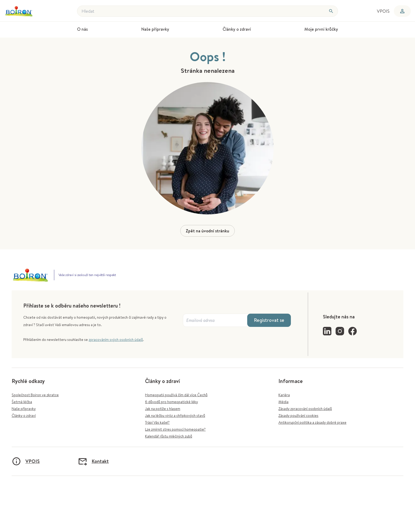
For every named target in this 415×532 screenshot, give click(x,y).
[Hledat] (331, 11)
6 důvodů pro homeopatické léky (172, 402)
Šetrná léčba (22, 402)
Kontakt (93, 461)
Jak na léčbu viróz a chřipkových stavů (175, 416)
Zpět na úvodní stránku (207, 231)
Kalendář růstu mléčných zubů (169, 436)
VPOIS (26, 461)
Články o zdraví (24, 416)
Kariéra (284, 395)
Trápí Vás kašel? (157, 422)
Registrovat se (269, 320)
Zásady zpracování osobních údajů (305, 409)
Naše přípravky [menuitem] (155, 29)
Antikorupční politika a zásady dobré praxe (312, 422)
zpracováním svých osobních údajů (116, 340)
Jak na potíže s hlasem (163, 409)
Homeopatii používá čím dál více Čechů (176, 395)
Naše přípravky (24, 409)
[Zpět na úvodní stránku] (28, 11)
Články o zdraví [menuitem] (237, 29)
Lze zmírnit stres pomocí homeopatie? (175, 429)
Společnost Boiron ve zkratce (35, 395)
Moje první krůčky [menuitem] (321, 29)
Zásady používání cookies (298, 416)
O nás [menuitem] (82, 29)
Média (283, 402)
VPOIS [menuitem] (383, 11)
